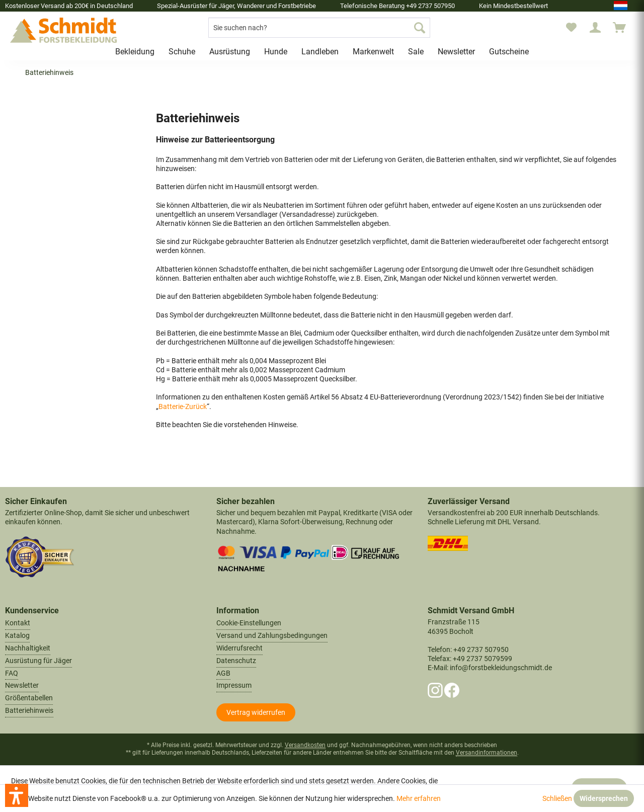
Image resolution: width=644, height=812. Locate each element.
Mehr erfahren (419, 798)
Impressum (234, 685)
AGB (223, 673)
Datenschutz (236, 661)
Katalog (17, 635)
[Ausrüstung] (230, 52)
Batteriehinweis (29, 710)
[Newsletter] (456, 52)
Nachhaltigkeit (28, 648)
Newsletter (22, 685)
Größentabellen (29, 698)
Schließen (557, 798)
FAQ (12, 673)
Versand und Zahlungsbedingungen (272, 635)
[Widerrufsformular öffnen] (256, 712)
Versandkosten (305, 745)
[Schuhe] (182, 52)
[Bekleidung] (135, 52)
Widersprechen (604, 798)
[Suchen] (420, 28)
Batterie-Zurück (183, 407)
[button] (17, 795)
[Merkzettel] (571, 28)
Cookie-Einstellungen (249, 623)
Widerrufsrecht (239, 648)
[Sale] (416, 52)
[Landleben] (320, 52)
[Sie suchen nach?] (319, 28)
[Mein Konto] (595, 28)
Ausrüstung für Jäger (38, 661)
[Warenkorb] (624, 28)
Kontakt (18, 623)
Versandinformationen (487, 753)
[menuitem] (319, 28)
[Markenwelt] (373, 52)
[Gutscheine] (509, 52)
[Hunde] (276, 52)
